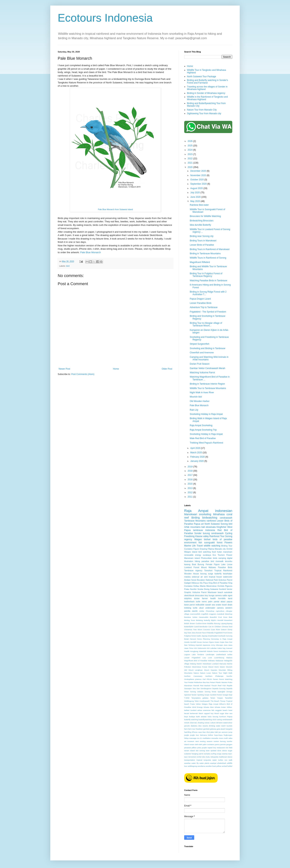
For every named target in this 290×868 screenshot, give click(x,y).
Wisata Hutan (220, 707)
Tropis (192, 704)
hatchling (188, 732)
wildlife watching (212, 546)
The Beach (215, 701)
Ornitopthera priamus (193, 679)
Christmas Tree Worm (193, 630)
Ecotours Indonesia (105, 18)
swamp (225, 754)
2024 (190, 150)
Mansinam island (192, 558)
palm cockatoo (208, 744)
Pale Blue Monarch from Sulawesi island (116, 209)
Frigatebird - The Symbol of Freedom (208, 312)
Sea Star (196, 688)
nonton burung (220, 741)
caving (219, 720)
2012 (190, 492)
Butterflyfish (189, 627)
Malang (193, 664)
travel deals (227, 605)
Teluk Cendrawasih (202, 701)
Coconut (207, 630)
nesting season (206, 741)
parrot (192, 605)
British (187, 623)
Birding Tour (227, 546)
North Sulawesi (212, 524)
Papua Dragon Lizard (200, 299)
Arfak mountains (192, 527)
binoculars (199, 595)
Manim (199, 664)
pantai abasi (220, 602)
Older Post (167, 369)
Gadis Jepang (202, 636)
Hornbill (193, 642)
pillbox (194, 748)
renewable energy (193, 555)
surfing (214, 754)
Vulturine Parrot (199, 592)
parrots (223, 744)
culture (213, 723)
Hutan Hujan (220, 642)
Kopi (231, 651)
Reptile (230, 686)
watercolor (228, 577)
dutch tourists (227, 726)
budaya (192, 717)
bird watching (205, 552)
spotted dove (216, 751)
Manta (203, 586)
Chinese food (227, 627)
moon (221, 738)
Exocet (199, 633)
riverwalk (220, 561)
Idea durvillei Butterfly (200, 225)
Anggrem (213, 614)
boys (186, 717)
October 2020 (197, 180)
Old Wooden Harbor (200, 401)
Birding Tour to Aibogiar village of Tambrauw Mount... (206, 324)
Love (210, 658)
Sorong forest (210, 692)
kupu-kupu (219, 735)
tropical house (215, 577)
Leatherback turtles (224, 654)
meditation (207, 738)
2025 (190, 146)
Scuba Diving (203, 589)
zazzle (195, 611)
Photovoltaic (206, 558)
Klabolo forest (212, 651)
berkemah (194, 713)
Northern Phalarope (215, 676)
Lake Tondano (198, 654)
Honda (187, 642)
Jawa (230, 645)
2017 (190, 475)
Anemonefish (195, 614)
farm (186, 729)
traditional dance (226, 757)
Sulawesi (214, 589)
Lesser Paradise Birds (201, 303)
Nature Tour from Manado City (202, 110)
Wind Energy (197, 707)
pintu (199, 748)
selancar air (197, 577)
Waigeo (198, 539)
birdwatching (210, 518)
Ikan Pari (229, 642)
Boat (194, 564)
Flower (229, 555)
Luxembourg (219, 658)
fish (200, 543)
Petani (213, 682)
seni (206, 577)
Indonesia (210, 530)
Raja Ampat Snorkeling (201, 425)
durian (197, 598)
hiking (197, 561)
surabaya (207, 555)
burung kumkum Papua (222, 717)
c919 (214, 720)
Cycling (229, 533)
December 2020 (199, 171)
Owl (204, 679)
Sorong (224, 524)
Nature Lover (206, 673)
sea (213, 605)
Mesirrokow (211, 586)
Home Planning (204, 639)
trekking (188, 608)
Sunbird (222, 589)
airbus (200, 710)
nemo (204, 602)
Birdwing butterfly (203, 620)
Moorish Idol (196, 397)
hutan (219, 552)
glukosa (213, 729)
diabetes (194, 726)
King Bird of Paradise (218, 583)
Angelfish (205, 614)
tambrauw (198, 530)
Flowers (228, 543)
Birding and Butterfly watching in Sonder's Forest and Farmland (208, 81)
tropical (199, 760)
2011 (190, 497)
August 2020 (197, 188)
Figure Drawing (200, 549)
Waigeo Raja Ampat (210, 704)
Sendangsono (206, 688)
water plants (204, 763)
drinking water (215, 726)
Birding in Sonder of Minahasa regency (206, 93)
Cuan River (215, 630)
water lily (195, 763)
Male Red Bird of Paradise (203, 438)
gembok (206, 729)
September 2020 (199, 184)
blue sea (229, 713)
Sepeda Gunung (219, 688)
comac (207, 723)
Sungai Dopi (227, 695)
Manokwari (191, 514)
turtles (221, 760)
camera (218, 595)
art (202, 524)
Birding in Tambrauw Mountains (205, 254)
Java (225, 645)
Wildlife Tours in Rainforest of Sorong (208, 258)
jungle (187, 735)
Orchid (229, 549)
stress (225, 751)
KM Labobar (212, 648)
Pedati (191, 682)
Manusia (223, 664)
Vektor (198, 704)
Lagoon (187, 654)
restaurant (221, 748)
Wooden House (192, 574)
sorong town (204, 751)
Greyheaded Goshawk (217, 636)
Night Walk (228, 673)
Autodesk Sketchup (225, 614)
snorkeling (205, 514)
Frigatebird (218, 633)
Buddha (210, 623)
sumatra (207, 754)
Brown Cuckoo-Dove (198, 623)
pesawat (188, 748)
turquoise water (210, 760)
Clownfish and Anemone (202, 353)
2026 (190, 141)
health (213, 598)
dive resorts (203, 726)
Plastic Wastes (221, 682)
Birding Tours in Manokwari (203, 241)
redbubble (200, 605)
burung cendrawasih (213, 533)
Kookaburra (223, 651)
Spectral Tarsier (190, 695)
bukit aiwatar (201, 717)
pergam (229, 744)
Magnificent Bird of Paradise (196, 661)
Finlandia (210, 633)
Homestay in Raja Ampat (222, 639)
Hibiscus (195, 583)
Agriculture (220, 611)
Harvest (193, 639)
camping (222, 558)
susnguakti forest (213, 543)
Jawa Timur (189, 648)
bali (203, 527)
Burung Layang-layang (223, 623)
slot (197, 751)
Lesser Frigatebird (192, 658)
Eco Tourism (219, 555)
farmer (205, 598)
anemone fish (209, 710)
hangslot (229, 729)
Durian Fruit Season (200, 364)
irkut (208, 732)
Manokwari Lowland (211, 664)
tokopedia (215, 757)
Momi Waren (220, 667)
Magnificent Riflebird (200, 262)
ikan (204, 732)
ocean (192, 744)
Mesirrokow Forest (200, 667)
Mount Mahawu (209, 567)
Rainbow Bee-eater (199, 205)
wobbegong (192, 766)
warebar (187, 763)
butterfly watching (191, 720)
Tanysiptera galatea (200, 698)
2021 (190, 163)
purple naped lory (209, 748)
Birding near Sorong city (202, 236)
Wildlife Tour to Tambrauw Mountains (208, 388)
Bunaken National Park (208, 580)
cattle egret (227, 595)
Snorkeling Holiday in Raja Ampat (206, 414)
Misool (211, 667)
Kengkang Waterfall (198, 651)
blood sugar (219, 713)
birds (215, 558)
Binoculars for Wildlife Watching (205, 216)
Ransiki (196, 686)
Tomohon (208, 570)
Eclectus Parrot (225, 580)
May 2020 (195, 201)
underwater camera (214, 608)
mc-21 (199, 738)
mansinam (228, 552)
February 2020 (198, 457)
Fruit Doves (228, 633)
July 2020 (195, 193)
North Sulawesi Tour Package (202, 77)
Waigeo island (191, 552)
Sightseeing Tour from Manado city (204, 113)
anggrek (219, 710)
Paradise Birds (225, 567)
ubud (201, 608)
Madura (229, 658)
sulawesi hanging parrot (194, 754)
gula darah (221, 729)
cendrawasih (226, 518)
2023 (190, 154)
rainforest (211, 521)
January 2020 (197, 461)
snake (219, 605)
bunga (211, 595)
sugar (230, 751)
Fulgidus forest (190, 636)
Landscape (210, 654)
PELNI (209, 679)
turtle (195, 608)
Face (204, 633)
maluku (187, 577)
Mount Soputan (211, 670)
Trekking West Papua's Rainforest (206, 443)
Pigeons (229, 586)
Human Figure (208, 642)
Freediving (189, 536)
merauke (215, 738)
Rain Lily (194, 410)
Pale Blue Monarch (91, 252)
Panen (215, 679)
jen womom (223, 732)
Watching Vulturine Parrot (202, 373)
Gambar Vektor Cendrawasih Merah (207, 368)
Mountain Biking (225, 670)
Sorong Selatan (197, 692)
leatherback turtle (192, 602)
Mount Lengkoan (196, 670)
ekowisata (211, 527)
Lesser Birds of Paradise (202, 245)
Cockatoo (188, 549)
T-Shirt (187, 698)
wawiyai (213, 763)
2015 (190, 484)
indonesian (224, 511)
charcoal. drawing (197, 723)
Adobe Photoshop (207, 611)
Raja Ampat (196, 511)
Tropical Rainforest (223, 570)
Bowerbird (228, 620)
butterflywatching (205, 720)
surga (219, 754)
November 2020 (199, 175)
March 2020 (197, 453)
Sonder (198, 533)
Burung (201, 564)
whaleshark (222, 763)
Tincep (223, 701)
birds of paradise (222, 539)
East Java (191, 633)
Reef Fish (222, 686)
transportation (190, 760)
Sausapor (188, 688)
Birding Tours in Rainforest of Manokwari (210, 249)
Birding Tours (190, 620)
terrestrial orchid (195, 757)
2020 (190, 167)
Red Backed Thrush (208, 686)
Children (218, 627)
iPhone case (197, 732)
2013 (190, 488)
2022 (190, 159)
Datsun (224, 630)
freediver (199, 729)
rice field (229, 748)
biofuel (207, 539)
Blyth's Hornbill (217, 620)
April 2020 (196, 448)
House (199, 642)
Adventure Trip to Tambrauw (204, 307)
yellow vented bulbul (224, 766)
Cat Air (211, 627)
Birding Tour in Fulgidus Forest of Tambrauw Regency (206, 275)
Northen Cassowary (193, 676)
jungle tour (195, 735)
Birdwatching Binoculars (202, 221)
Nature (196, 673)
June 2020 (196, 197)
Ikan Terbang (189, 645)
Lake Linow (227, 564)
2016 (190, 480)
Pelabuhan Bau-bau (202, 682)
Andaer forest (190, 580)
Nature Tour (217, 673)
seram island (189, 751)
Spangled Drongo (225, 692)
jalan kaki (214, 732)
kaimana (203, 735)
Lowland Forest (192, 567)
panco (217, 744)
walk (231, 760)
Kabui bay (222, 648)
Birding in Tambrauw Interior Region (207, 384)
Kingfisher (221, 527)
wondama (201, 766)
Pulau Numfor (190, 589)
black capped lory (206, 713)
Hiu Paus (204, 583)
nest (197, 741)
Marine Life (190, 546)
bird (68, 266)
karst (230, 598)
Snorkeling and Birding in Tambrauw (208, 348)
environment (190, 543)
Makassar (220, 661)
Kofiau (196, 586)
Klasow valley (202, 536)
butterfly (218, 574)
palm (210, 602)
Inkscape (219, 645)
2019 (190, 467)
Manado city (220, 549)
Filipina (211, 549)
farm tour (192, 729)
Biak (231, 617)
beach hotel (227, 710)
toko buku (206, 757)
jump (230, 732)
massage (193, 738)
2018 (190, 471)
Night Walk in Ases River (202, 393)
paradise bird (208, 561)
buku (210, 717)
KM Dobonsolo (200, 648)
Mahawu (211, 661)
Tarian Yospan (217, 698)
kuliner (210, 735)
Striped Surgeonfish (199, 344)
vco (226, 760)
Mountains (188, 673)
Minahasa (219, 514)
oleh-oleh (198, 744)
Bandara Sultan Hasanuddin (196, 617)
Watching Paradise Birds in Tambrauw (208, 281)
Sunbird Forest (216, 695)
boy (206, 595)
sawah (208, 605)
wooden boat (211, 766)
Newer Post (64, 369)
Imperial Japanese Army (205, 645)
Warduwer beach (215, 592)
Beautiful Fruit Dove (219, 617)
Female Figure (213, 564)
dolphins (188, 598)
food (214, 552)
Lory (204, 658)
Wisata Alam (209, 707)
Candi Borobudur (201, 627)
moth (226, 738)
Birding (196, 518)
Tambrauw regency (193, 570)
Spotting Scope (203, 695)
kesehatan (228, 574)
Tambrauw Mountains (195, 521)
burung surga (207, 574)
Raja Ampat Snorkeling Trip (203, 430)
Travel (200, 546)
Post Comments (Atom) (83, 374)
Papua (197, 524)
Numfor (229, 676)
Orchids (221, 586)
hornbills (222, 598)
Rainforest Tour (217, 536)
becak (187, 713)
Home (116, 369)
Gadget (187, 583)
